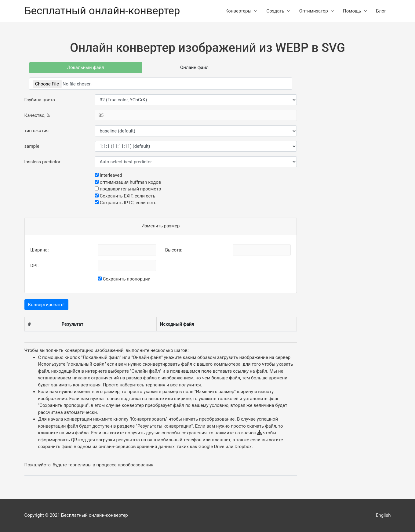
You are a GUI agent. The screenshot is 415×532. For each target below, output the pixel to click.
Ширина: (39, 250)
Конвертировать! (46, 305)
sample (32, 146)
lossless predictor (42, 162)
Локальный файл (86, 67)
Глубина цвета (40, 100)
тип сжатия (37, 131)
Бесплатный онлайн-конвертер (102, 11)
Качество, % (37, 115)
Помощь (352, 11)
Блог (381, 11)
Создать (275, 11)
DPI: (34, 266)
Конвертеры (238, 11)
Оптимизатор (314, 11)
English (383, 515)
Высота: (174, 250)
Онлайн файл (194, 67)
